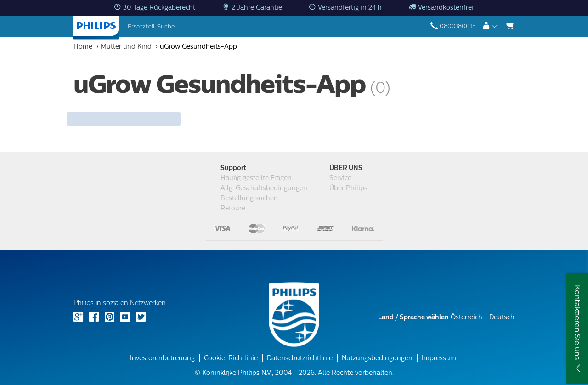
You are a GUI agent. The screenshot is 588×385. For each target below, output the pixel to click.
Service (340, 178)
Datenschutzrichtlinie (300, 358)
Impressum (439, 358)
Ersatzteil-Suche (151, 26)
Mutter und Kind (126, 47)
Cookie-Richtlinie (231, 358)
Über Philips (348, 188)
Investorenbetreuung (162, 358)
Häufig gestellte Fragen (256, 178)
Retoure (233, 208)
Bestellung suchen (249, 198)
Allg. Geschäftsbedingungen (264, 188)
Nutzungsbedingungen (377, 358)
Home (83, 47)
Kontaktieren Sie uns (577, 322)
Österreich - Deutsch (446, 317)
